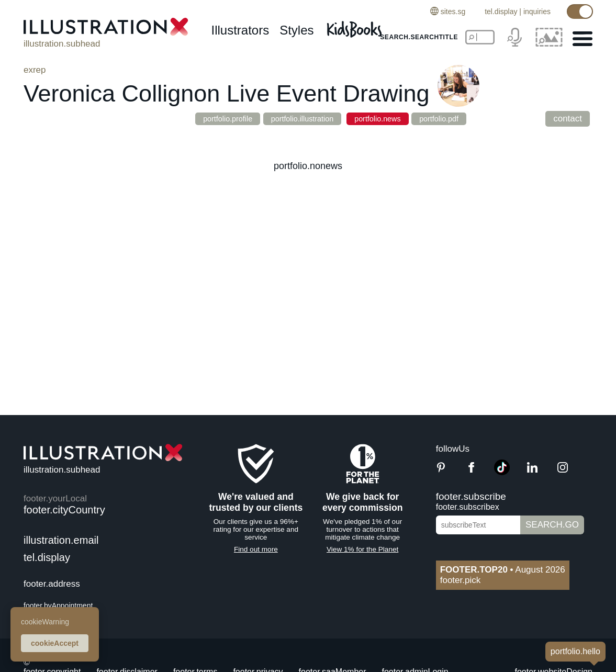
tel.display (501, 12)
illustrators (240, 30)
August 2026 (503, 570)
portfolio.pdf (456, 119)
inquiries (537, 12)
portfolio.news (384, 119)
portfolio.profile (212, 119)
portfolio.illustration (299, 119)
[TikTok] (502, 472)
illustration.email (61, 540)
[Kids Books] (356, 26)
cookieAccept (55, 643)
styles (296, 30)
